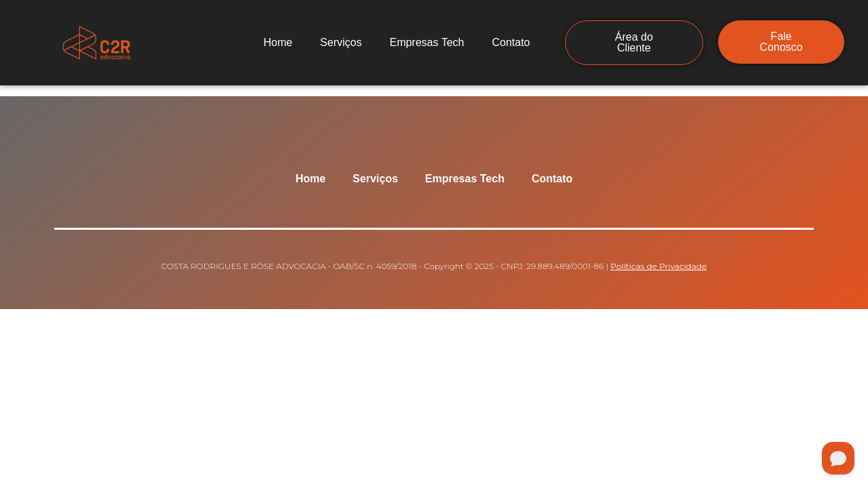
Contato (511, 42)
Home (278, 42)
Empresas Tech (427, 42)
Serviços (341, 42)
